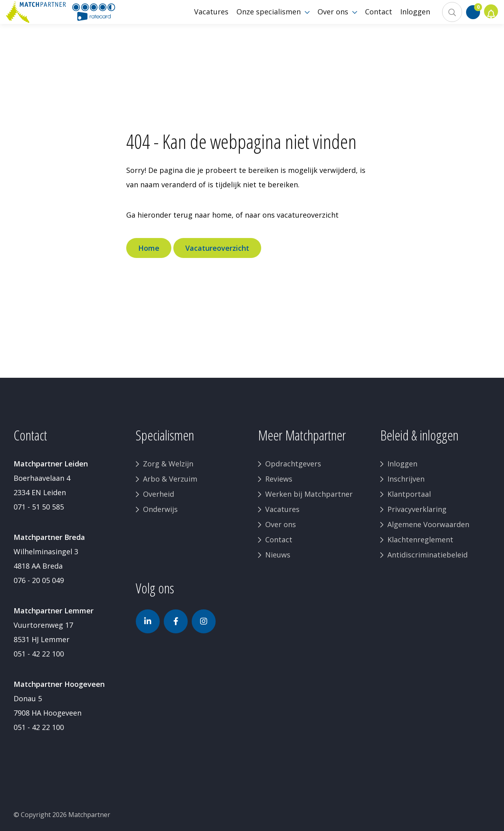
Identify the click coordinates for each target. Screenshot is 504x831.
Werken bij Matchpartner (309, 494)
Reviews (279, 479)
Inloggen (402, 464)
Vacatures (282, 509)
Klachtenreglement (420, 539)
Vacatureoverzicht (217, 248)
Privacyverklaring (417, 509)
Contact (279, 539)
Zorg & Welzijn (168, 464)
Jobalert (488, 24)
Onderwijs (160, 509)
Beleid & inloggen (419, 435)
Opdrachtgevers (293, 464)
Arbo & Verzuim (170, 479)
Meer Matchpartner (302, 435)
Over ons (281, 524)
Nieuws (278, 555)
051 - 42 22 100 (39, 654)
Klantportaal (409, 494)
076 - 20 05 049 (39, 580)
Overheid (159, 494)
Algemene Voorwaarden (428, 524)
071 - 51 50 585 (39, 507)
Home (149, 248)
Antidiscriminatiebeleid (428, 555)
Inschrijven (406, 479)
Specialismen (165, 435)
